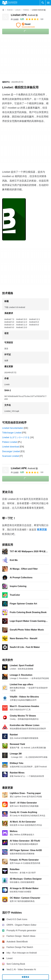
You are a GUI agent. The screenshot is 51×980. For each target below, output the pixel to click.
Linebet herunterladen (13, 428)
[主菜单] (48, 3)
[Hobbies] (26, 10)
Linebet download (11, 447)
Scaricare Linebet (11, 456)
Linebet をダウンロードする (16, 437)
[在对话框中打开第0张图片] (14, 219)
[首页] (3, 10)
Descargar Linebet (11, 451)
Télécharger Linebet (12, 433)
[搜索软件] (43, 3)
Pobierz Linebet (10, 442)
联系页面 (42, 530)
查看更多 (25, 977)
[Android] (10, 10)
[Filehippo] (10, 3)
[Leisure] (18, 10)
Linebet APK (24, 15)
